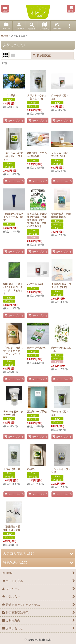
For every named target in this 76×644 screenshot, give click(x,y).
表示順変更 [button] (42, 55)
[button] (5, 9)
